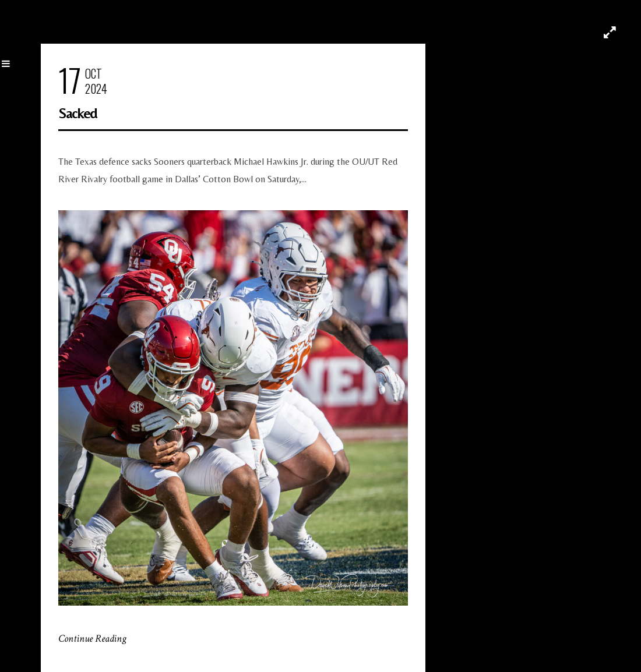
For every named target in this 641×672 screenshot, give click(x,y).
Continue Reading (92, 639)
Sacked (78, 113)
